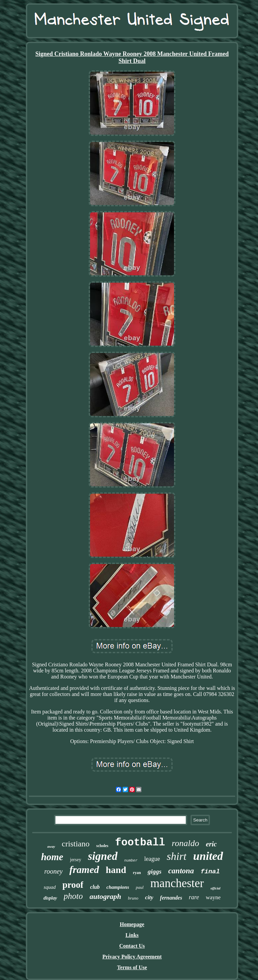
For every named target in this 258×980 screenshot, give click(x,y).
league (152, 859)
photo (73, 896)
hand (116, 870)
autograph (105, 896)
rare (194, 897)
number (131, 861)
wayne (213, 897)
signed (103, 856)
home (52, 857)
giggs (154, 871)
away (51, 846)
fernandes (171, 898)
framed (84, 869)
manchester (177, 883)
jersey (75, 860)
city (149, 897)
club (95, 887)
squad (50, 887)
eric (211, 844)
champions (118, 887)
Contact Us (132, 946)
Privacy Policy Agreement (132, 957)
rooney (54, 871)
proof (73, 885)
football (140, 843)
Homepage (132, 924)
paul (140, 887)
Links (132, 935)
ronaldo (185, 843)
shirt (177, 856)
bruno (133, 898)
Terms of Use (132, 967)
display (50, 898)
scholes (102, 846)
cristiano (76, 844)
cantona (181, 871)
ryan (137, 873)
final (210, 872)
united (208, 856)
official (216, 888)
